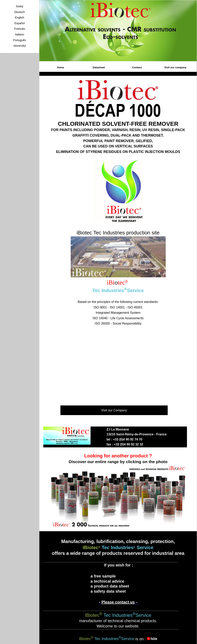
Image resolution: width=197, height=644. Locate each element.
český (20, 6)
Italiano (19, 34)
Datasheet (99, 67)
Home (60, 67)
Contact (137, 67)
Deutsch (20, 12)
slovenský (20, 46)
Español (19, 23)
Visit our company (175, 67)
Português (20, 40)
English (20, 18)
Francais (20, 29)
